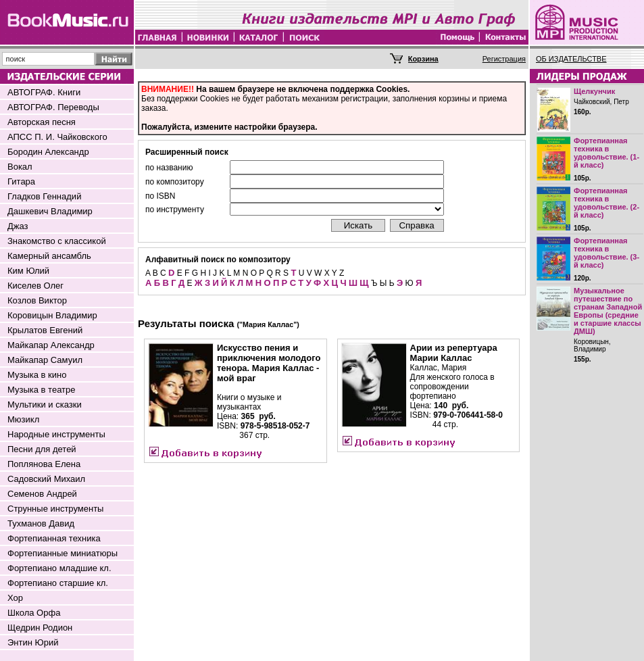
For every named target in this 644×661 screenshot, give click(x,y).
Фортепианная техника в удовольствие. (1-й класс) (606, 153)
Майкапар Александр (51, 345)
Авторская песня (42, 122)
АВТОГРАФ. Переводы (53, 107)
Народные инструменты (56, 434)
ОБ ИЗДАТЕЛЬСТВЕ (571, 59)
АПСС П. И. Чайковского (57, 137)
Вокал (20, 167)
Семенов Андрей (42, 494)
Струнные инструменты (55, 509)
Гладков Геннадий (44, 196)
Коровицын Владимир (52, 315)
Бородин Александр (48, 152)
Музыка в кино (37, 375)
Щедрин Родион (40, 628)
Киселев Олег (35, 286)
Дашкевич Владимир (50, 211)
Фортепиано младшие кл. (59, 568)
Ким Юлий (28, 271)
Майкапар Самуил (45, 360)
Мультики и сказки (45, 405)
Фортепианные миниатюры (63, 553)
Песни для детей (42, 449)
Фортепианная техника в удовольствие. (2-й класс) (606, 203)
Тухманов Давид (41, 523)
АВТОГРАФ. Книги (44, 92)
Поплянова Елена (44, 464)
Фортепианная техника (54, 538)
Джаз (18, 226)
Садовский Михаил (46, 479)
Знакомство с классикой (57, 241)
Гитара (21, 181)
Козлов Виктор (37, 300)
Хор (15, 598)
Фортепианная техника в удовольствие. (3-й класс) (606, 253)
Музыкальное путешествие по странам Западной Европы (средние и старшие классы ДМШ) (608, 311)
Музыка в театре (42, 390)
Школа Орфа (34, 613)
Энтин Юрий (33, 642)
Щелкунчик (594, 91)
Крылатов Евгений (45, 330)
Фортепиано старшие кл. (58, 583)
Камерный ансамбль (49, 256)
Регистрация (504, 59)
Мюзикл (23, 419)
